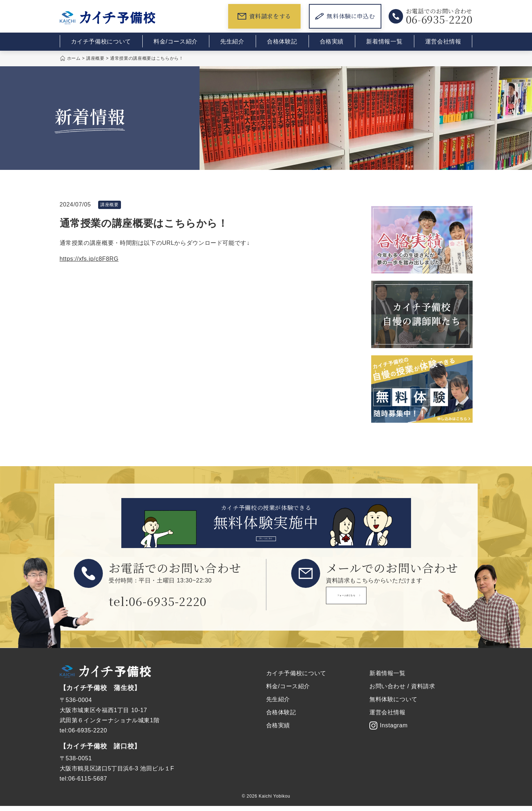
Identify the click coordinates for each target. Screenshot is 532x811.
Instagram (389, 731)
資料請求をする (264, 16)
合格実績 (332, 41)
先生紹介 (232, 41)
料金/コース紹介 (176, 41)
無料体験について (393, 704)
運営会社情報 (443, 41)
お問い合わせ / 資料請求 (402, 691)
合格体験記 (282, 41)
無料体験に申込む (345, 16)
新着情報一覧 (384, 41)
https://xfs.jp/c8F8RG (89, 259)
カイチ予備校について (101, 41)
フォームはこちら (377, 605)
